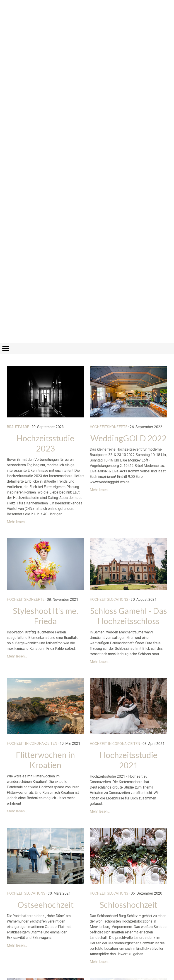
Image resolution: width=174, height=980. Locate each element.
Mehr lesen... (17, 522)
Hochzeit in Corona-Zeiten (32, 743)
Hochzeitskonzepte (109, 427)
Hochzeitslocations (109, 599)
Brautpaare (18, 427)
